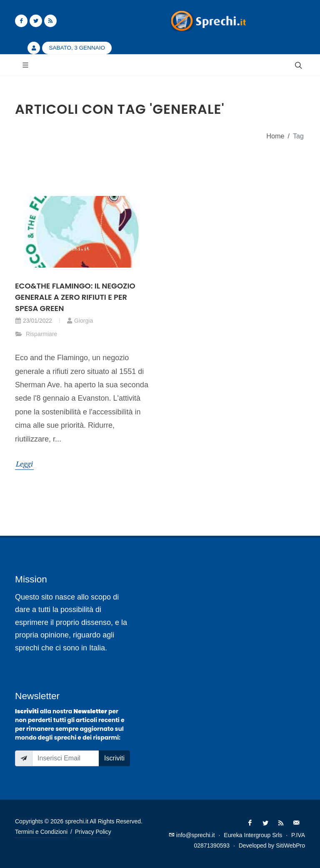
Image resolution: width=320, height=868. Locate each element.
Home (275, 136)
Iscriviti (114, 758)
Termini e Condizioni (41, 832)
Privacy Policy (93, 832)
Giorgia (80, 321)
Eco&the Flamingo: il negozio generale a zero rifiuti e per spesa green (75, 297)
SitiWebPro (290, 845)
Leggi (24, 464)
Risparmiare (36, 334)
